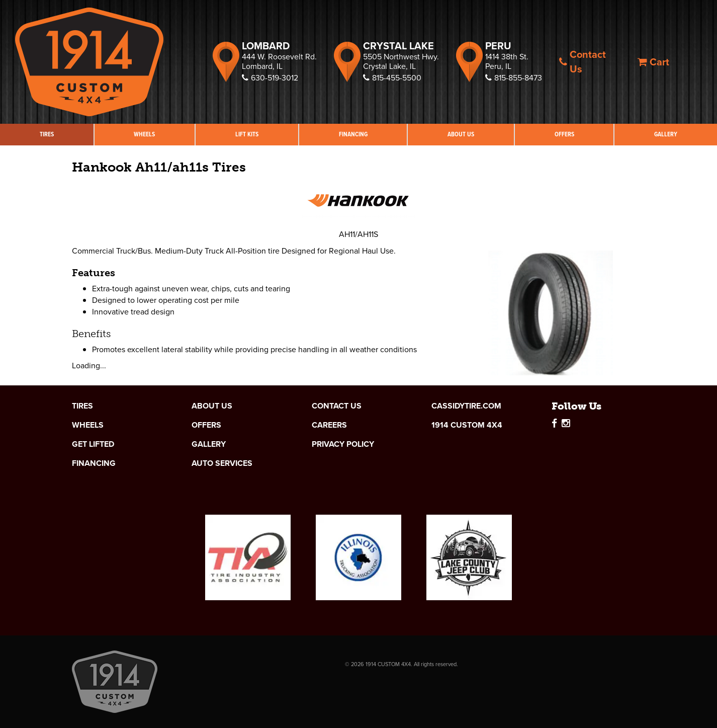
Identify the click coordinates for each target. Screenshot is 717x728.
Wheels (144, 134)
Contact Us (582, 62)
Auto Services (222, 463)
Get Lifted (93, 444)
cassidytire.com (466, 406)
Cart (653, 62)
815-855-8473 (514, 78)
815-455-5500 (392, 78)
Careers (329, 425)
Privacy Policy (343, 444)
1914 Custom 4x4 (467, 425)
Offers (564, 134)
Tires (47, 134)
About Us (461, 134)
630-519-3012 (270, 78)
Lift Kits (247, 134)
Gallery (209, 444)
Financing (353, 134)
